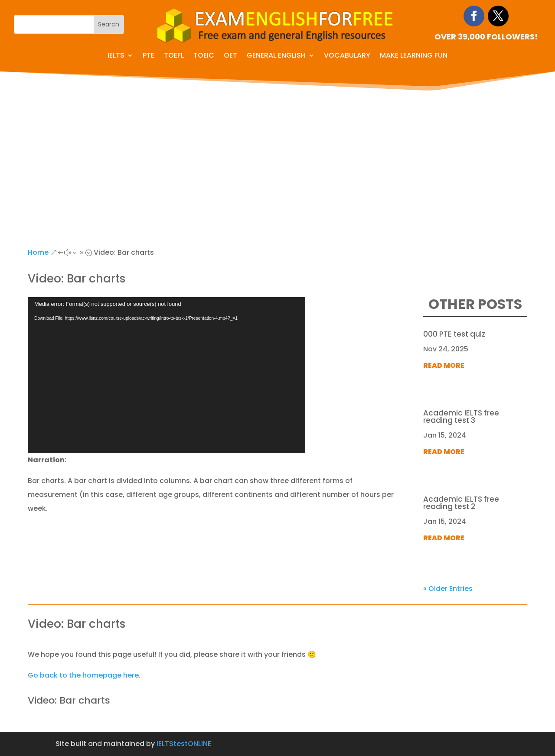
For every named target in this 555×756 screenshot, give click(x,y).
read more (444, 365)
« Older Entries (448, 589)
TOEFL (174, 56)
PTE (149, 56)
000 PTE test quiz (454, 334)
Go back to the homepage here (83, 675)
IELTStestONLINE (184, 744)
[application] (166, 375)
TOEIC (204, 56)
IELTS (116, 56)
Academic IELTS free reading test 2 (461, 503)
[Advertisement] (277, 158)
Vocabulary (347, 56)
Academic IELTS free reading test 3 (461, 417)
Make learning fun (414, 56)
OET (230, 56)
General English (276, 56)
